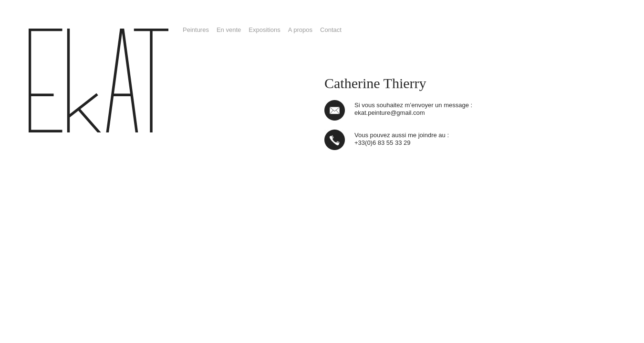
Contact (331, 30)
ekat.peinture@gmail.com (390, 113)
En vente (229, 30)
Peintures (196, 30)
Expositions (264, 30)
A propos (300, 30)
